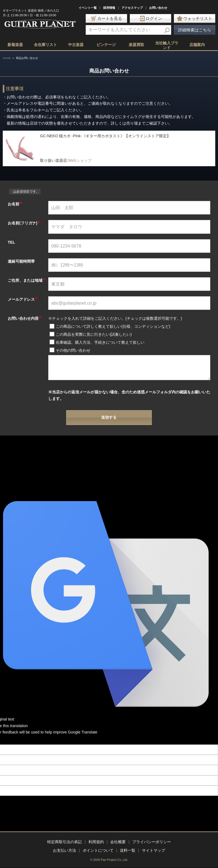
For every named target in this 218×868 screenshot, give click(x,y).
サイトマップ (154, 850)
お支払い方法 (64, 850)
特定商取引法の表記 (64, 842)
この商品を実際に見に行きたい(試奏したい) (94, 334)
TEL (11, 242)
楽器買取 (136, 45)
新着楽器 (15, 45)
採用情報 (109, 8)
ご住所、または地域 (27, 280)
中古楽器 (76, 45)
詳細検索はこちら (195, 30)
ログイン (151, 18)
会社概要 (118, 842)
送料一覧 (128, 850)
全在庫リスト (45, 45)
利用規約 (96, 842)
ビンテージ (106, 45)
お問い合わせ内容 (25, 318)
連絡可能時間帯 (21, 261)
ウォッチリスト (195, 18)
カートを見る (107, 18)
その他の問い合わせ (73, 350)
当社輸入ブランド (167, 45)
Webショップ (80, 160)
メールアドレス (23, 299)
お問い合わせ (158, 8)
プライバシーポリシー (152, 842)
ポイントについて (98, 850)
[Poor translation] (14, 740)
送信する (109, 417)
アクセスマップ (132, 8)
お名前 (15, 204)
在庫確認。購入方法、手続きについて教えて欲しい (100, 342)
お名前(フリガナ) (24, 223)
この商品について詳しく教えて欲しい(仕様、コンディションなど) (113, 326)
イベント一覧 (88, 8)
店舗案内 (197, 45)
